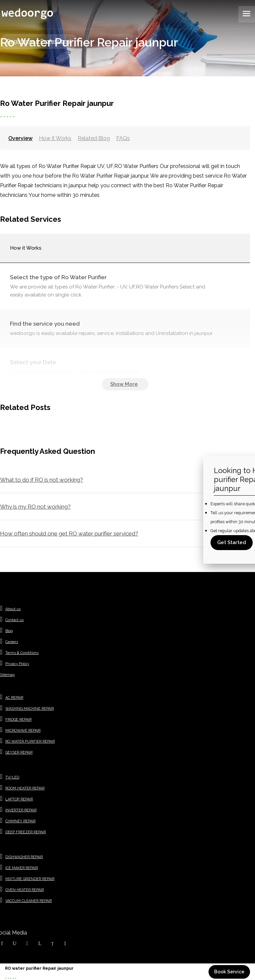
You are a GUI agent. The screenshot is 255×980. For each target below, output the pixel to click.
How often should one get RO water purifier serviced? (69, 533)
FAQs (123, 138)
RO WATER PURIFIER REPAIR (30, 741)
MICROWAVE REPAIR (23, 731)
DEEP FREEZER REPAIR (26, 832)
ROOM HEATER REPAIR (25, 788)
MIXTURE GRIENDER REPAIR (30, 879)
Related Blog (94, 138)
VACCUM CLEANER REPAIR (29, 901)
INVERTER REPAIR (21, 810)
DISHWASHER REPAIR (24, 857)
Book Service (229, 972)
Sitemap (7, 675)
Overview (20, 138)
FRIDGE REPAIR (18, 720)
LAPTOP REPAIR (19, 799)
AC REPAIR (14, 698)
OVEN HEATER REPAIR (25, 890)
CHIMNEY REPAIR (20, 821)
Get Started (232, 542)
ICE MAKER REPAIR (22, 868)
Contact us (14, 620)
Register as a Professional (39, 41)
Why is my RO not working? (35, 507)
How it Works (55, 138)
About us (13, 609)
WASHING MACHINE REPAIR (30, 709)
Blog (9, 631)
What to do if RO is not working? (42, 480)
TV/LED (12, 777)
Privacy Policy (17, 664)
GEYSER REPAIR (19, 752)
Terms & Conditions (22, 653)
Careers (12, 642)
